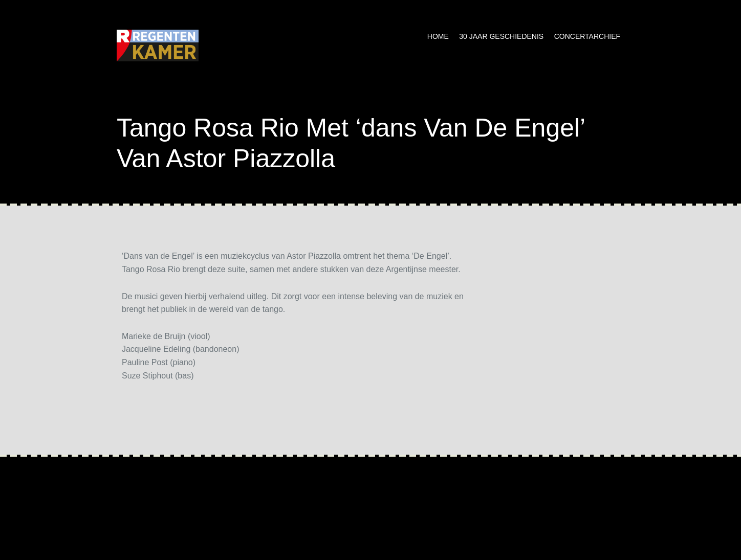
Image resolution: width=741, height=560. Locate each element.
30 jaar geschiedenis (501, 36)
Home (438, 36)
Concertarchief (587, 36)
